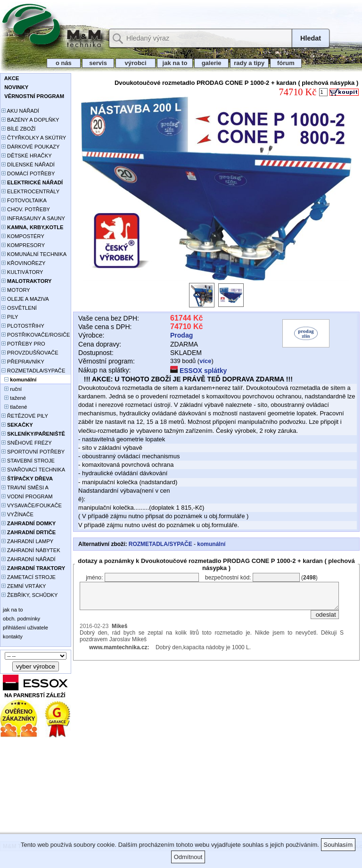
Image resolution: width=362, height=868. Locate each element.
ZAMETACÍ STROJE (29, 577)
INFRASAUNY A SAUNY (33, 218)
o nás (64, 63)
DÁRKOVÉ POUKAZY (30, 147)
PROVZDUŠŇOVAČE (30, 353)
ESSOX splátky (198, 371)
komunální (211, 544)
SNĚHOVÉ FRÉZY (27, 443)
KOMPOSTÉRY (23, 236)
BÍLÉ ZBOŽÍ (18, 129)
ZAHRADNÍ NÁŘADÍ (29, 559)
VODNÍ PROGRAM (27, 496)
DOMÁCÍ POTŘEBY (28, 174)
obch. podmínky (21, 619)
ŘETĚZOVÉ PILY (25, 416)
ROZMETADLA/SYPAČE (33, 371)
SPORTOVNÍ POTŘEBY (33, 452)
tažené (14, 398)
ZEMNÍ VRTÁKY (24, 586)
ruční (12, 389)
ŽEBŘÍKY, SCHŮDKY (29, 595)
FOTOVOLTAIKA (24, 200)
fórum (286, 63)
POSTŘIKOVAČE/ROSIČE (36, 335)
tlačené (14, 407)
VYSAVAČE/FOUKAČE (32, 505)
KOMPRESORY (23, 245)
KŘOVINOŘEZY (24, 263)
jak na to (175, 63)
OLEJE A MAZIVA (25, 299)
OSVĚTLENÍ (19, 308)
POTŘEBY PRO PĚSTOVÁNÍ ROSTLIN (29, 344)
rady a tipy (249, 63)
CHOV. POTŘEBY (26, 209)
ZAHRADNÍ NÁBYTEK (31, 550)
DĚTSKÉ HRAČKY (27, 156)
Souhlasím (338, 845)
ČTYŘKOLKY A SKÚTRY (34, 138)
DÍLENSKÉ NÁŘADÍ (28, 165)
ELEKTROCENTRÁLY (30, 191)
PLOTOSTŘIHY (23, 326)
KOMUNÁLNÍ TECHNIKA (34, 254)
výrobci (135, 63)
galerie (211, 63)
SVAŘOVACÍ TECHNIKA (33, 470)
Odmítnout (188, 857)
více (205, 361)
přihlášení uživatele (25, 628)
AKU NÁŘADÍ (20, 111)
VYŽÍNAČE (17, 514)
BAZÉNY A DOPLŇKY (30, 120)
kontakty (12, 637)
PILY (10, 317)
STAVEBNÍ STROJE (28, 461)
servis (98, 63)
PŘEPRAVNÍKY (23, 362)
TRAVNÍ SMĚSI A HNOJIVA (25, 488)
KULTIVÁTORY (22, 272)
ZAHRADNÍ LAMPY (27, 541)
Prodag (181, 335)
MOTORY (16, 290)
